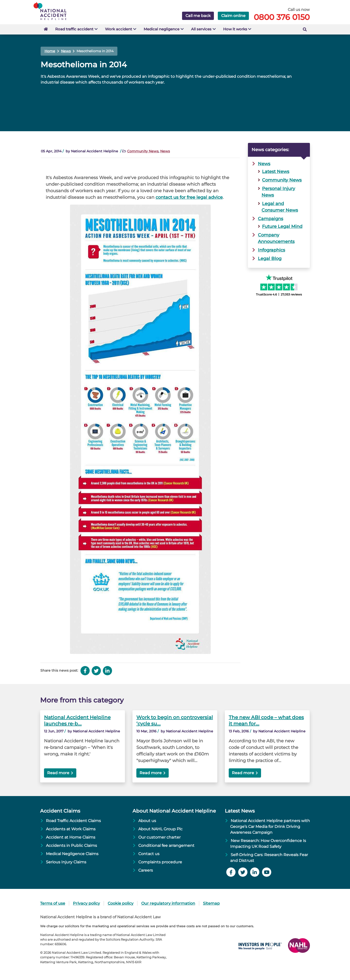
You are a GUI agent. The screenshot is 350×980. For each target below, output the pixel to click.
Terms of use (53, 903)
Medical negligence (164, 29)
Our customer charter (159, 837)
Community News (143, 151)
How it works (241, 29)
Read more (58, 773)
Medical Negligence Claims (72, 854)
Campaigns (271, 219)
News (165, 151)
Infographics (271, 250)
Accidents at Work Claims (71, 829)
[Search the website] (305, 29)
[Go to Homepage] (57, 11)
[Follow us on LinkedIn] (255, 873)
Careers (146, 870)
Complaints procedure (160, 862)
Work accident (120, 29)
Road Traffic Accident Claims (73, 821)
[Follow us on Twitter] (243, 873)
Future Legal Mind (282, 226)
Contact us (149, 854)
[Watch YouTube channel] (267, 873)
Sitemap (211, 903)
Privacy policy (86, 903)
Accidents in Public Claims (71, 846)
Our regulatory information (168, 903)
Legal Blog (270, 259)
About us (147, 821)
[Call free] (304, 16)
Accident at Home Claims (71, 837)
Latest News (276, 172)
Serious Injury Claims (66, 862)
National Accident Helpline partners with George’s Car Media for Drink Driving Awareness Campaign (270, 827)
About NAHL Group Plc (160, 829)
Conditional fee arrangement (166, 846)
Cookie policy (121, 903)
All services (205, 29)
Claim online (233, 16)
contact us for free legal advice (189, 197)
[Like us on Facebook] (232, 873)
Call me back (198, 16)
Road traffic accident (75, 29)
